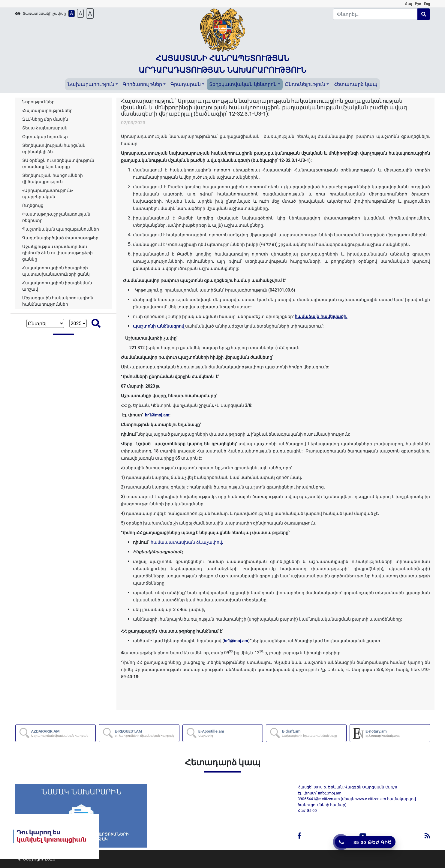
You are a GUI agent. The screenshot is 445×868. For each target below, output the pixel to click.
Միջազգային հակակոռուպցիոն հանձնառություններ (58, 301)
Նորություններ (38, 102)
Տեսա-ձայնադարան (45, 128)
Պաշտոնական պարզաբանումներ (61, 229)
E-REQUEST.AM (144, 733)
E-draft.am (309, 733)
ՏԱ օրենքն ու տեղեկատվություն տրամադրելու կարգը (58, 163)
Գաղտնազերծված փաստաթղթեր (60, 238)
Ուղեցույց (33, 205)
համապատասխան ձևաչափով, (187, 542)
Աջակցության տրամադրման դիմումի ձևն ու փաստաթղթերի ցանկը (57, 253)
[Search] (375, 14)
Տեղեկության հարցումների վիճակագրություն (53, 178)
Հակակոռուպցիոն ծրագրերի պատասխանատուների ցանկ (56, 271)
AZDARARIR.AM (60, 733)
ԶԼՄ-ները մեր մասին (45, 119)
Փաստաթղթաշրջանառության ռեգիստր (56, 217)
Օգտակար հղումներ (45, 137)
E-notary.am (383, 733)
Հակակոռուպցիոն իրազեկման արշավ (57, 286)
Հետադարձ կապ (356, 84)
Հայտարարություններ (47, 110)
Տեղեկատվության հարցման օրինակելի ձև (54, 148)
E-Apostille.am (211, 733)
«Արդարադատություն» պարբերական (48, 194)
